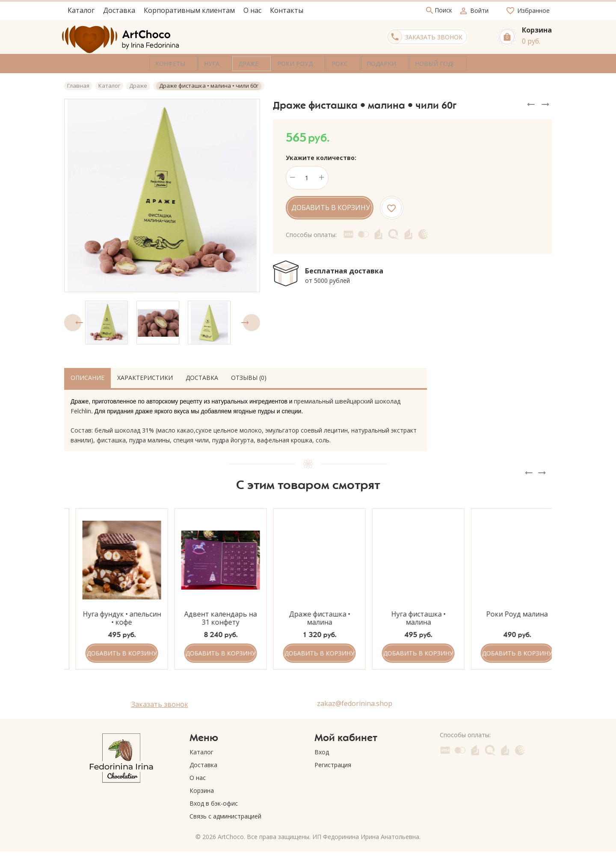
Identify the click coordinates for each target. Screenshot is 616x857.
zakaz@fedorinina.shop (355, 701)
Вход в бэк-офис (214, 802)
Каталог (201, 750)
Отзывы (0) (249, 375)
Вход (322, 750)
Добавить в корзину (331, 206)
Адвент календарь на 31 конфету (308, 616)
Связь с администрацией (225, 814)
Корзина (202, 789)
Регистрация (333, 763)
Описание (87, 375)
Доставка (202, 375)
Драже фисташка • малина (407, 616)
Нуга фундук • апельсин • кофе (209, 616)
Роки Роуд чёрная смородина (110, 616)
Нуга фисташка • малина (506, 616)
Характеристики (145, 375)
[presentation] (73, 320)
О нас (198, 776)
